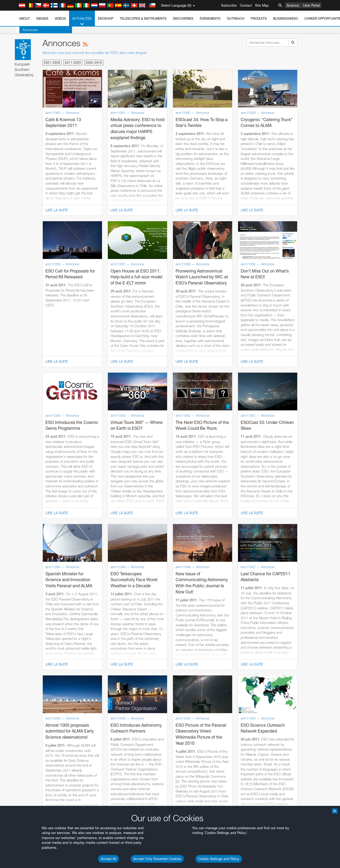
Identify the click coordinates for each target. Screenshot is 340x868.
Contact (246, 5)
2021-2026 (52, 63)
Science (293, 5)
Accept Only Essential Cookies (157, 859)
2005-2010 (94, 63)
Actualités (82, 22)
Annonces (27, 30)
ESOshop (106, 18)
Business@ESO (286, 18)
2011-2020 (73, 63)
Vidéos (60, 18)
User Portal (311, 5)
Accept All (109, 859)
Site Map (262, 5)
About (25, 18)
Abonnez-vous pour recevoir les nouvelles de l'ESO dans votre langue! (95, 53)
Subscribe (229, 5)
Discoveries (183, 18)
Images (42, 18)
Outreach (236, 18)
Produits (259, 18)
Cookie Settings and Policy (219, 859)
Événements (210, 18)
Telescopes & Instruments (143, 18)
